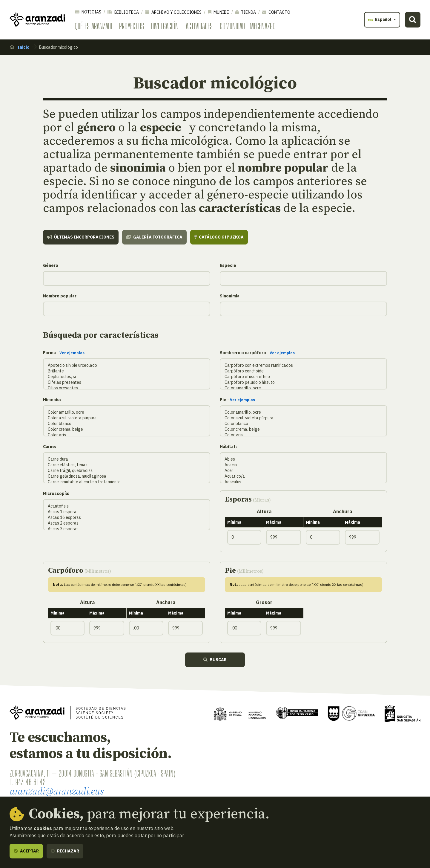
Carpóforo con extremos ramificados (303, 365)
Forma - (64, 353)
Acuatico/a (303, 476)
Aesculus (303, 482)
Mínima (234, 522)
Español (380, 19)
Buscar (215, 660)
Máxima (274, 522)
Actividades (199, 26)
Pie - (237, 400)
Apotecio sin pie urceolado (127, 365)
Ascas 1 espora (127, 512)
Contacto (276, 12)
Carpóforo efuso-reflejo (303, 377)
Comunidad (232, 26)
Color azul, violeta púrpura (127, 418)
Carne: (50, 447)
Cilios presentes (127, 388)
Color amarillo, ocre (303, 388)
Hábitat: (228, 447)
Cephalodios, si (127, 377)
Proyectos (132, 26)
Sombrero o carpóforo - (257, 353)
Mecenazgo (263, 26)
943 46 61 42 (30, 782)
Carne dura (127, 459)
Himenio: (52, 400)
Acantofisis (127, 506)
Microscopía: (56, 493)
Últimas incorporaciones (81, 237)
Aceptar (26, 851)
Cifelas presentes (127, 382)
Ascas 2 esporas (127, 523)
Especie (228, 265)
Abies (303, 459)
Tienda (246, 12)
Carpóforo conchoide (303, 371)
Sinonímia (230, 296)
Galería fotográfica (154, 237)
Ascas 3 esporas (127, 529)
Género (51, 265)
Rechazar (65, 851)
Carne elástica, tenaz (127, 465)
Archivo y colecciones (173, 12)
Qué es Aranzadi (93, 26)
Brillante (127, 371)
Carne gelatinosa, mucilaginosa (127, 476)
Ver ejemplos (72, 353)
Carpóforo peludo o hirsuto (303, 382)
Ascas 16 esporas (127, 518)
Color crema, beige (127, 429)
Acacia (303, 465)
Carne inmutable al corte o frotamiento (127, 482)
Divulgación (165, 26)
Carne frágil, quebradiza (127, 471)
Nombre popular (60, 296)
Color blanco (127, 424)
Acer (303, 471)
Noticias (88, 12)
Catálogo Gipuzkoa (219, 237)
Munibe (218, 12)
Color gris (127, 435)
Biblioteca (123, 12)
